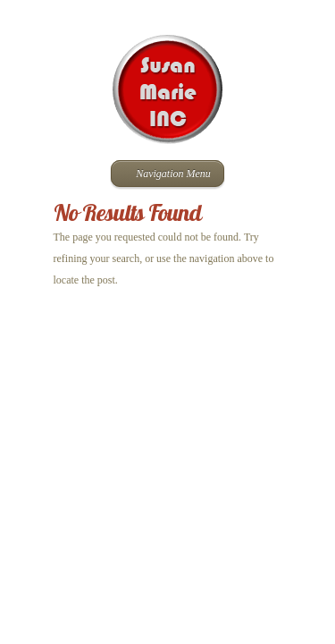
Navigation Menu (166, 174)
